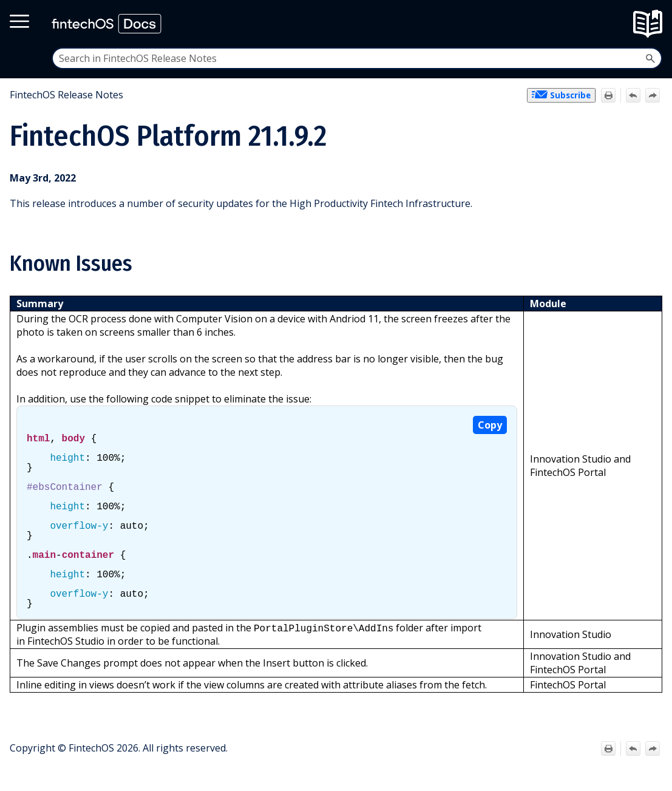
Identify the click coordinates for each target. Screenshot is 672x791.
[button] (650, 58)
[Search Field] (357, 58)
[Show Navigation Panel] (652, 24)
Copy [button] (490, 425)
